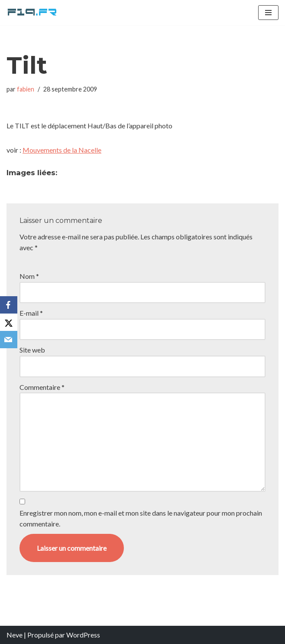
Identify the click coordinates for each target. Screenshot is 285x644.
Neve (15, 635)
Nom (29, 276)
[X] (9, 322)
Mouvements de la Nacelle (62, 150)
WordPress (83, 635)
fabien (26, 89)
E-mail (31, 313)
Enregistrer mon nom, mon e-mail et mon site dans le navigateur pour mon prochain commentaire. (141, 518)
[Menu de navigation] (268, 13)
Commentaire (42, 387)
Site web (32, 350)
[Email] (9, 340)
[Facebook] (9, 305)
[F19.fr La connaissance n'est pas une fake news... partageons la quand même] (32, 13)
